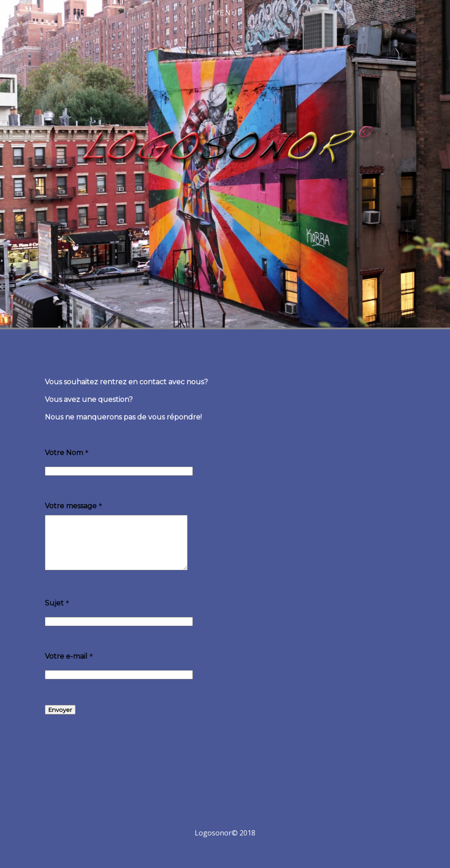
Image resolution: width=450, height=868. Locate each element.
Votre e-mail (66, 667)
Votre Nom (64, 453)
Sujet (54, 614)
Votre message (71, 506)
